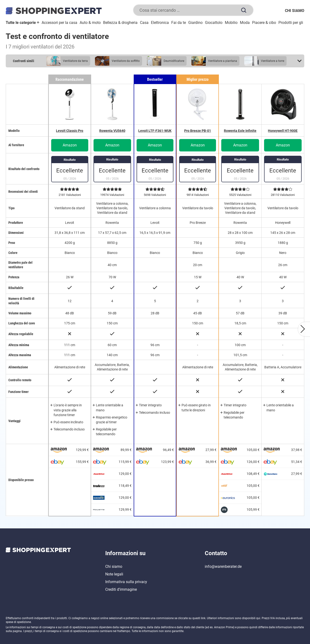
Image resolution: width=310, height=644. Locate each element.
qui (258, 618)
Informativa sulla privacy (126, 582)
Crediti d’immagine (121, 589)
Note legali (114, 574)
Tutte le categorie (22, 23)
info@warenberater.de (223, 566)
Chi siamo (295, 11)
